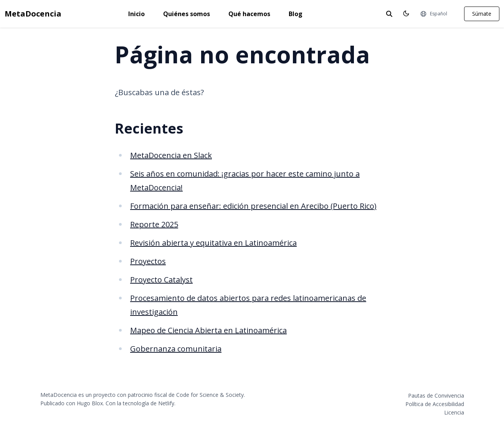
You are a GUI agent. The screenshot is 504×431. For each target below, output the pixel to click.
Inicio (136, 14)
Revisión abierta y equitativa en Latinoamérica (213, 243)
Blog (296, 14)
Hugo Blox (90, 403)
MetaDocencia (33, 14)
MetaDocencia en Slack (171, 155)
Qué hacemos (249, 14)
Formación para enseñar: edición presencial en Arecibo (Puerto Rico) (253, 206)
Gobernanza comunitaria (176, 349)
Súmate (482, 14)
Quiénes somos (187, 14)
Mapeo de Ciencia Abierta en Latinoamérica (208, 330)
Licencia (454, 412)
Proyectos (148, 261)
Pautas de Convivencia (436, 395)
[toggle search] (389, 14)
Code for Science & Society (210, 395)
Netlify (166, 403)
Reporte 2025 (154, 224)
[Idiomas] (434, 14)
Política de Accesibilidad (435, 404)
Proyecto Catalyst (161, 280)
